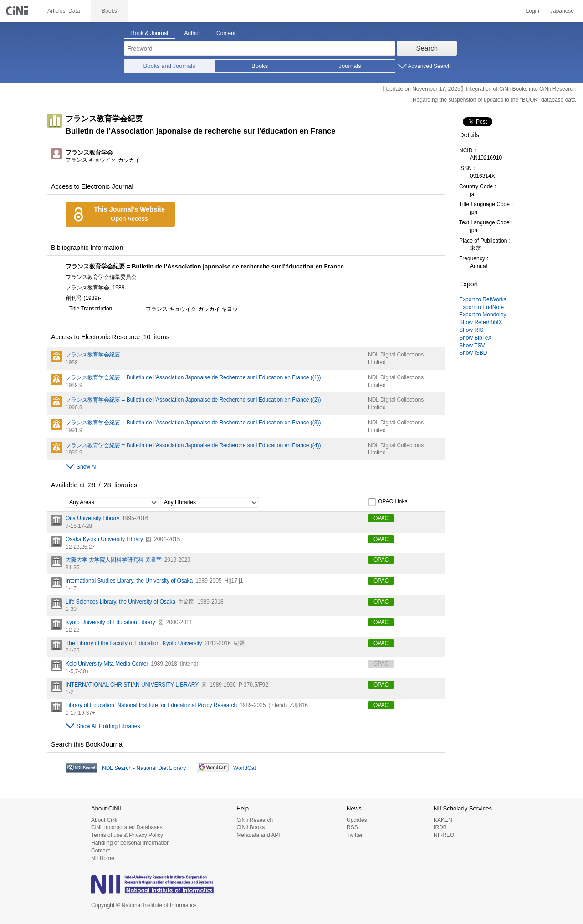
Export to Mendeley (483, 315)
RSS (352, 827)
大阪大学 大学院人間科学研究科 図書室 (114, 560)
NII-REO (444, 835)
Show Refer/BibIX (481, 322)
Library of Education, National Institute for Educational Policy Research (151, 705)
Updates (357, 820)
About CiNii (105, 820)
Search (427, 48)
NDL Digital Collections (396, 355)
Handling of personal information (130, 843)
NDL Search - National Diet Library (144, 768)
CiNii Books (251, 827)
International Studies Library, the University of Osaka (129, 581)
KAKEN (443, 820)
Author (192, 33)
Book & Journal (150, 33)
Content (226, 33)
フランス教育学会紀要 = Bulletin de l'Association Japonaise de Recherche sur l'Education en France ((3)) (193, 423)
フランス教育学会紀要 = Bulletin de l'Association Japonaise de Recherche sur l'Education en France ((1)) (193, 377)
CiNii (18, 11)
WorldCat (245, 768)
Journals (350, 66)
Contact (100, 851)
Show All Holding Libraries (108, 726)
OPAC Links (388, 502)
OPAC (381, 518)
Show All (87, 467)
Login (533, 11)
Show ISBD (473, 353)
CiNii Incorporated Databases (127, 827)
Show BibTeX (475, 338)
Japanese (562, 11)
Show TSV (472, 346)
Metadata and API (258, 835)
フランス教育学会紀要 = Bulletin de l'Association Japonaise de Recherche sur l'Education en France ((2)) (193, 400)
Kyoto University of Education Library (110, 622)
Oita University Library (92, 518)
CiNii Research (255, 820)
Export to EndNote (481, 307)
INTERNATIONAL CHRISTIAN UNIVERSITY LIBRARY (132, 685)
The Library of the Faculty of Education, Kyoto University (134, 643)
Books (260, 66)
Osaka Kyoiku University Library (104, 539)
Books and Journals (169, 66)
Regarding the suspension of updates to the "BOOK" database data (494, 100)
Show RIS (471, 330)
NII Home (103, 858)
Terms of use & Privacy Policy (127, 835)
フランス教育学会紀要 (93, 355)
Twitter (355, 835)
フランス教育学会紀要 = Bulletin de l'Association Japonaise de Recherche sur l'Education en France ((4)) (193, 445)
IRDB (440, 827)
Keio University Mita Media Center (107, 664)
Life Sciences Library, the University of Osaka (120, 602)
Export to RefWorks (483, 299)
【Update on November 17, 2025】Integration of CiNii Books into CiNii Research (478, 89)
